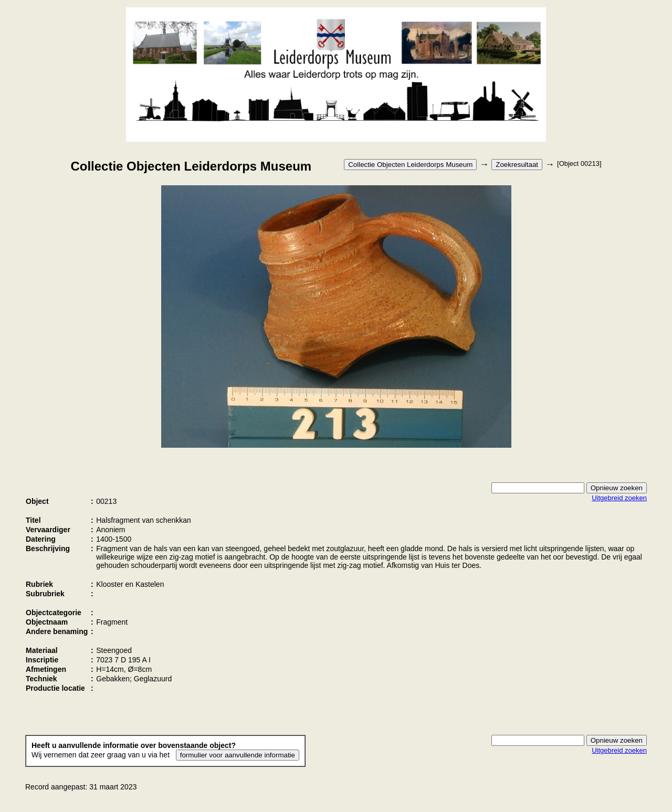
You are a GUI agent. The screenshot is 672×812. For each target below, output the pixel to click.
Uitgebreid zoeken (619, 498)
